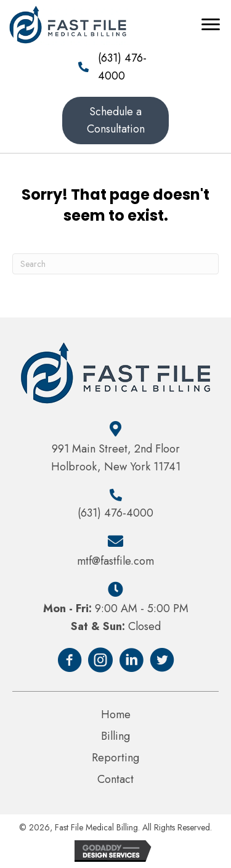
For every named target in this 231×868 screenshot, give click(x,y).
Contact (115, 779)
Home (116, 714)
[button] (116, 121)
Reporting (115, 758)
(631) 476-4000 (115, 513)
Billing (115, 736)
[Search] (115, 264)
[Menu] (211, 25)
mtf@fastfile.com (115, 561)
